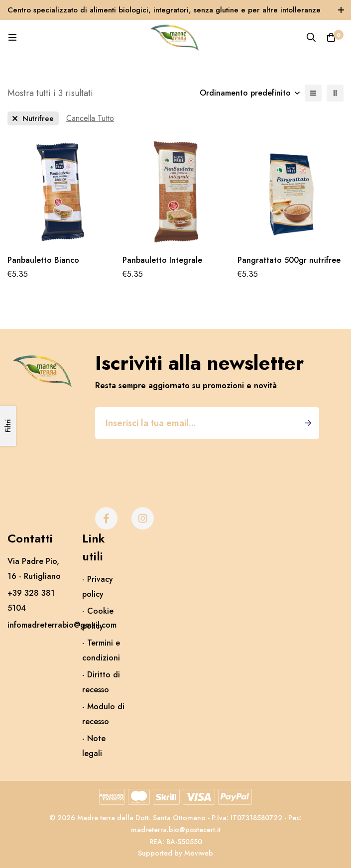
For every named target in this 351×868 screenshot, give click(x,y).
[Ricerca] (311, 37)
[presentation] (171, 463)
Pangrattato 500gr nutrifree (289, 260)
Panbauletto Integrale (162, 260)
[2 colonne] (335, 93)
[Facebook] (106, 518)
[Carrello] (331, 37)
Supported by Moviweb (175, 853)
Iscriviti (308, 423)
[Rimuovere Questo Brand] (33, 118)
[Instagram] (143, 518)
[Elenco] (313, 93)
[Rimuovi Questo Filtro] (90, 118)
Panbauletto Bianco (43, 260)
